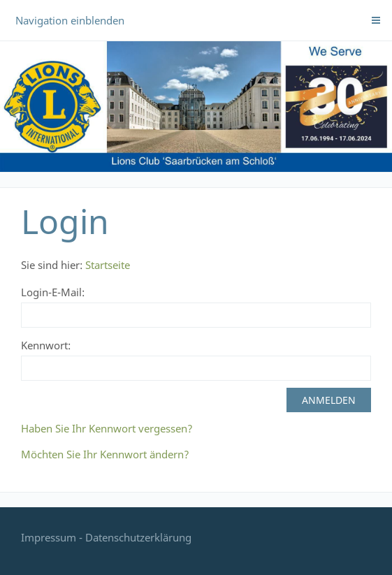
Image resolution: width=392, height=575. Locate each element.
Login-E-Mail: (53, 292)
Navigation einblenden (70, 20)
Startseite (108, 265)
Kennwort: (46, 345)
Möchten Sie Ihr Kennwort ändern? (105, 454)
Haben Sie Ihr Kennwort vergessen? (107, 428)
